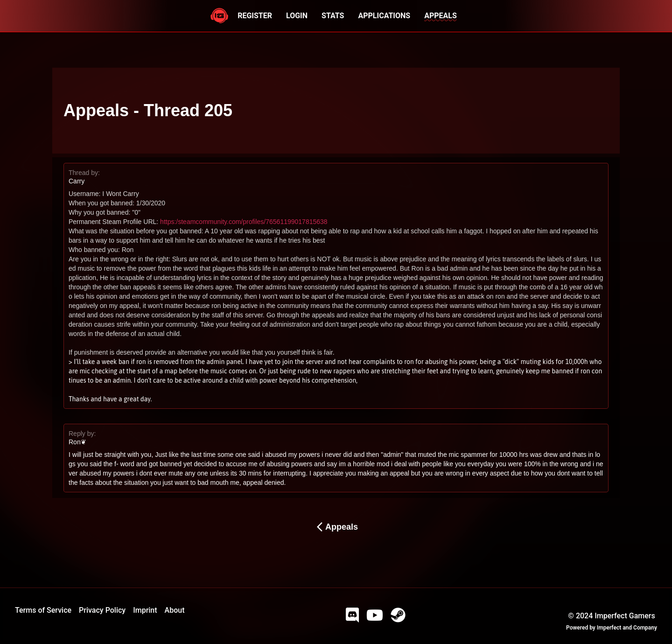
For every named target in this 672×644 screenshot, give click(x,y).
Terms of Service (43, 610)
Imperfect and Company (627, 628)
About (175, 610)
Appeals (336, 527)
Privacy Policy (102, 610)
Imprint (145, 610)
